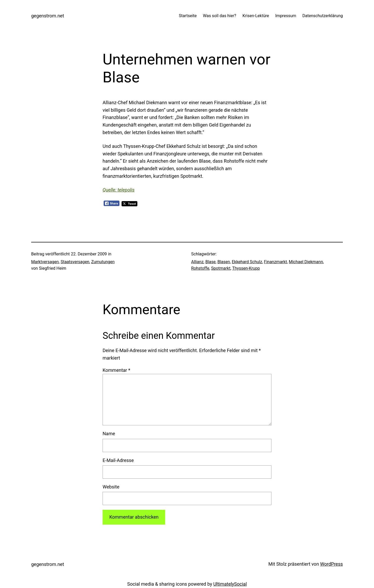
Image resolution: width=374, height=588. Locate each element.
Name (109, 434)
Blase (211, 262)
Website (111, 487)
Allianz (197, 262)
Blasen (224, 262)
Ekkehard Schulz (247, 262)
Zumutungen (103, 262)
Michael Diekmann (306, 262)
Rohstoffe (200, 268)
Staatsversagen (75, 262)
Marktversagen (45, 262)
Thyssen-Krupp (246, 268)
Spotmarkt (221, 268)
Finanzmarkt (275, 262)
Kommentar (116, 370)
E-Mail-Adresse (118, 460)
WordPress (332, 564)
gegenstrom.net (48, 16)
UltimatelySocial (230, 584)
